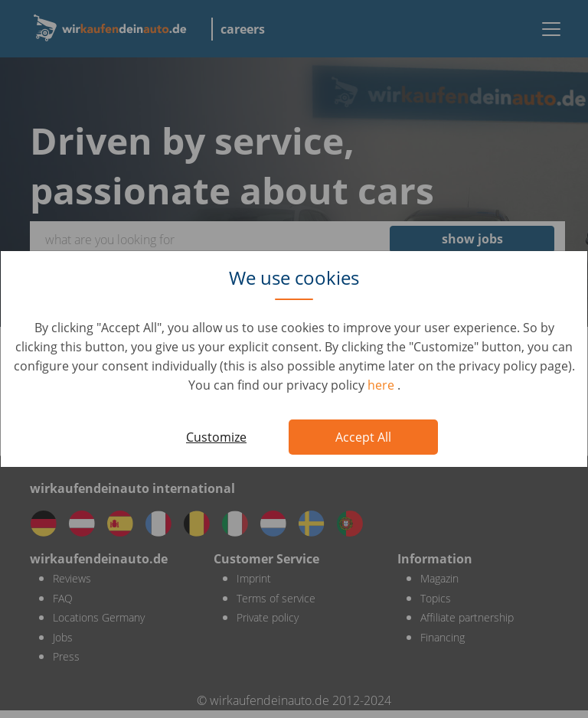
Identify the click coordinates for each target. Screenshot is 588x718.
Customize (216, 437)
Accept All (363, 437)
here (382, 385)
